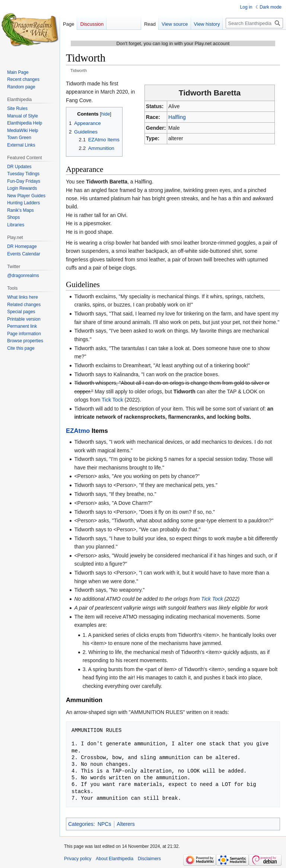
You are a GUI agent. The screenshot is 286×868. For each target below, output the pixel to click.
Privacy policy (78, 859)
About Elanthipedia (115, 859)
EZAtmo (78, 431)
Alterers (126, 824)
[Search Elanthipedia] (254, 23)
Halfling (177, 117)
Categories (81, 824)
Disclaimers (149, 859)
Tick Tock (112, 400)
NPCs (104, 824)
